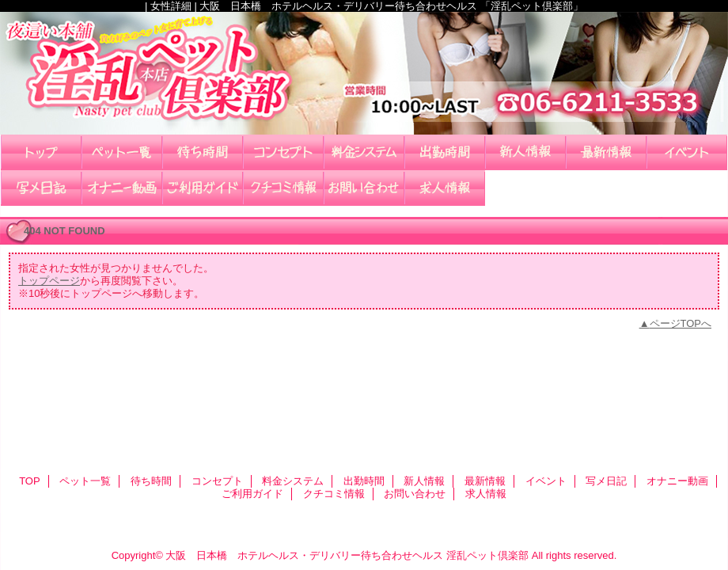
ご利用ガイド (203, 188)
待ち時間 (203, 152)
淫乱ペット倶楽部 (364, 73)
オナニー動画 (122, 188)
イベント (687, 152)
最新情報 (606, 152)
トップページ (49, 281)
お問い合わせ (364, 188)
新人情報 (525, 152)
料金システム (364, 152)
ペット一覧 (122, 152)
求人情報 (445, 188)
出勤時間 (445, 152)
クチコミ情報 (283, 188)
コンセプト (283, 152)
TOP (41, 152)
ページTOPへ (681, 323)
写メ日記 (41, 188)
